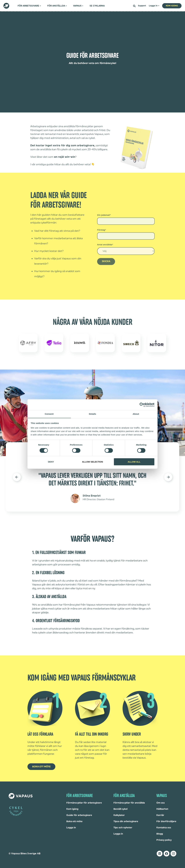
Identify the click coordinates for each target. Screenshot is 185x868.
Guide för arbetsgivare (79, 815)
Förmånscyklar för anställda (129, 803)
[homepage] (6, 6)
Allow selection (93, 462)
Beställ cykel (120, 809)
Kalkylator (119, 815)
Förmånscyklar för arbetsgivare (84, 803)
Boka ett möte (74, 821)
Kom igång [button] (172, 6)
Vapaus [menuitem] (77, 6)
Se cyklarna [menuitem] (97, 6)
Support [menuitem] (142, 6)
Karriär (160, 815)
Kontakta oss (164, 828)
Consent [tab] (49, 414)
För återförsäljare (166, 821)
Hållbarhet (162, 809)
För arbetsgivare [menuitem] (28, 6)
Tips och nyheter (123, 828)
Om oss (161, 803)
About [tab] (136, 414)
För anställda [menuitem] (56, 6)
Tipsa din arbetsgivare (126, 821)
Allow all (134, 462)
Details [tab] (92, 414)
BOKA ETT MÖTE (41, 767)
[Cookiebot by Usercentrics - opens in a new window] (142, 405)
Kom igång (72, 809)
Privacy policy (164, 840)
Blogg (160, 834)
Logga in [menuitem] (153, 6)
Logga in (71, 828)
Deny (51, 462)
